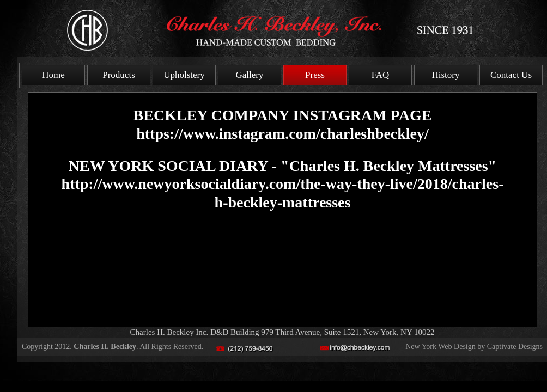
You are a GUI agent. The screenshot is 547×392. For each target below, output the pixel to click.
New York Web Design (440, 347)
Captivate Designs (515, 347)
